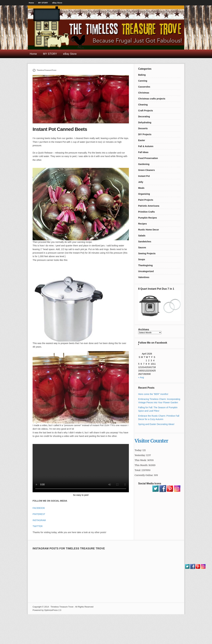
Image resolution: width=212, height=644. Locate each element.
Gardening (144, 164)
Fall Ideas (143, 152)
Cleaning (143, 105)
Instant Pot (144, 176)
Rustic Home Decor (149, 230)
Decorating (144, 117)
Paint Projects (146, 200)
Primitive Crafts (146, 212)
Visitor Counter (151, 441)
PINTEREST (39, 514)
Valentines (144, 277)
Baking (142, 75)
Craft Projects (146, 111)
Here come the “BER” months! (153, 394)
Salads (142, 236)
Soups (142, 259)
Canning (143, 81)
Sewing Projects (147, 253)
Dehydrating (145, 122)
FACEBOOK (39, 508)
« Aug (141, 377)
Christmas (144, 93)
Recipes (143, 224)
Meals (141, 188)
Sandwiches (145, 242)
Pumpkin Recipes (148, 218)
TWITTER (38, 526)
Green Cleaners (147, 170)
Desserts (143, 128)
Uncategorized (146, 271)
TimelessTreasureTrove (47, 70)
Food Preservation (148, 158)
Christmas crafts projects (152, 99)
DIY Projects (145, 134)
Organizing (144, 194)
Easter (142, 140)
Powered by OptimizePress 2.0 (47, 610)
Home (31, 3)
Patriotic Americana (149, 206)
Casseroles (144, 87)
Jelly (141, 182)
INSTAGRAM (39, 520)
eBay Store (57, 3)
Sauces (142, 247)
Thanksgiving (145, 265)
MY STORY (43, 3)
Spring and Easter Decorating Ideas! (156, 424)
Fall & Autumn (146, 146)
